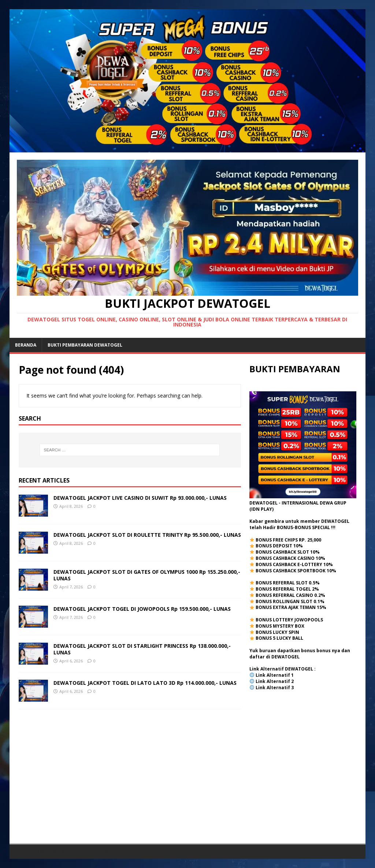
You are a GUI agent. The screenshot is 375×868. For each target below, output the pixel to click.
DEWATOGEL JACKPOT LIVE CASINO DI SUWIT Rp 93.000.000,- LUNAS (140, 498)
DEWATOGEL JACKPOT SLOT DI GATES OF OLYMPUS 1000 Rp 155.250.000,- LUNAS (147, 575)
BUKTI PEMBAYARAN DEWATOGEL (85, 345)
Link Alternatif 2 (275, 681)
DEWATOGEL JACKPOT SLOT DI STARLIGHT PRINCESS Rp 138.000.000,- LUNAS (142, 649)
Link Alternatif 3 (275, 688)
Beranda (26, 345)
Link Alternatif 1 (275, 675)
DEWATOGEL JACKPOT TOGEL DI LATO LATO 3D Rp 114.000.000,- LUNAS (145, 683)
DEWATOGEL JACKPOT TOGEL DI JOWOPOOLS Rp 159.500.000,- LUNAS (142, 609)
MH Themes (118, 852)
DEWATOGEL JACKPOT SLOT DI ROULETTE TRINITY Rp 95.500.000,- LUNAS (147, 535)
